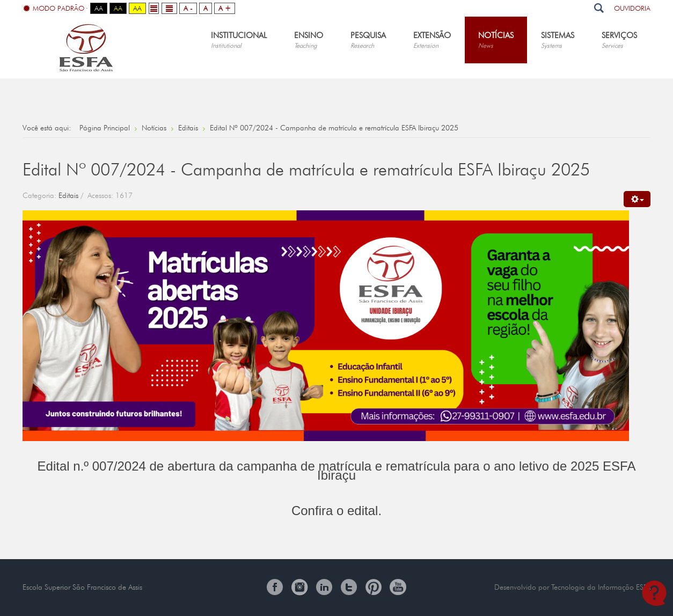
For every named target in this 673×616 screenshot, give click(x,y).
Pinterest (374, 587)
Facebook (275, 587)
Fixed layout (154, 8)
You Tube (398, 587)
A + (225, 8)
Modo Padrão (54, 9)
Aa (99, 8)
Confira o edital (335, 511)
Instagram (299, 587)
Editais (68, 195)
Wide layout (169, 8)
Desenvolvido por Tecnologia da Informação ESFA (572, 587)
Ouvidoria (632, 8)
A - (188, 8)
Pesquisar (599, 8)
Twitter (349, 587)
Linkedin (324, 587)
